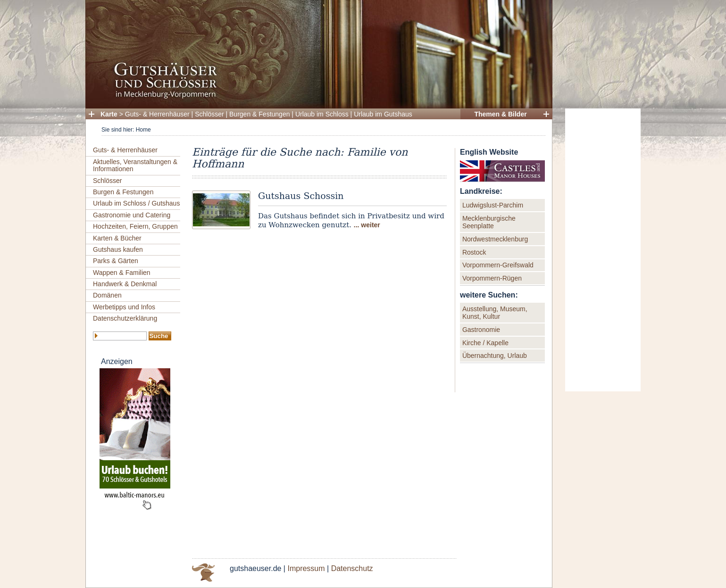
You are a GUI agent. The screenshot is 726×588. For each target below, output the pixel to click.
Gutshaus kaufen (118, 249)
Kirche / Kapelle (485, 343)
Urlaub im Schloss (322, 114)
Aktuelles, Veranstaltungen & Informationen (135, 165)
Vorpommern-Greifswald (498, 265)
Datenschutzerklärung (125, 318)
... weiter (367, 225)
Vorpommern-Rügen (492, 278)
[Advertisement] (603, 250)
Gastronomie (481, 330)
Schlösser (209, 114)
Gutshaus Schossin (301, 196)
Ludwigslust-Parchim (493, 205)
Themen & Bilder (500, 114)
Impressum (306, 568)
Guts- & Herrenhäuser (157, 114)
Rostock (474, 252)
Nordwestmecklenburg (495, 239)
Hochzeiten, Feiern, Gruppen (135, 226)
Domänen (107, 295)
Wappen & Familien (122, 273)
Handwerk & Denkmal (125, 284)
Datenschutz (352, 568)
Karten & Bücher (117, 238)
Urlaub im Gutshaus (383, 114)
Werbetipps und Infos (124, 307)
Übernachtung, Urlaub (495, 356)
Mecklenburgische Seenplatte (489, 222)
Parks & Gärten (116, 261)
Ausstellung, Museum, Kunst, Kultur (495, 313)
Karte (109, 114)
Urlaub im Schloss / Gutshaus (136, 203)
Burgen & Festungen (259, 114)
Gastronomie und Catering (132, 215)
